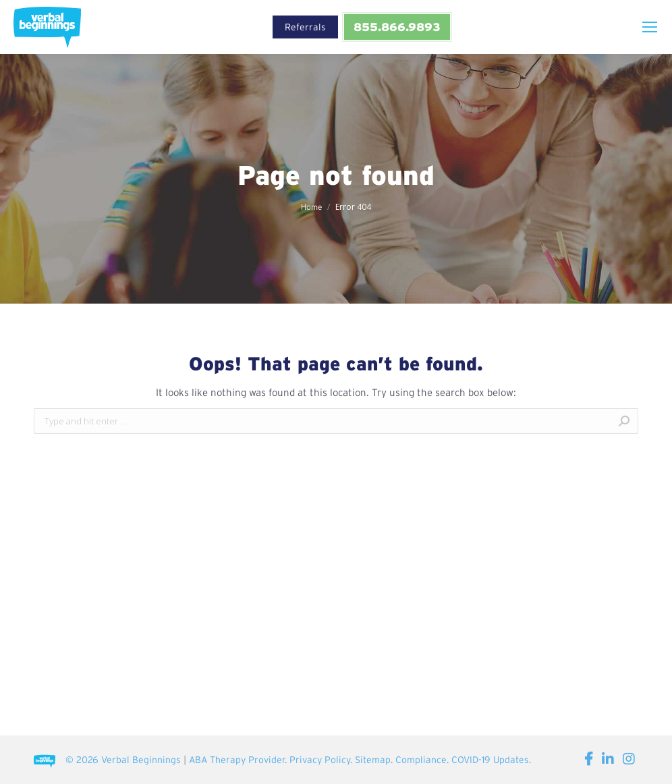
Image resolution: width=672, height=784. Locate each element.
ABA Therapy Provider (237, 760)
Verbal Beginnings (141, 760)
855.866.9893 (397, 27)
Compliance (421, 760)
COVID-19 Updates (490, 760)
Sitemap (373, 760)
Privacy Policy (320, 760)
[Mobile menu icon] (650, 27)
